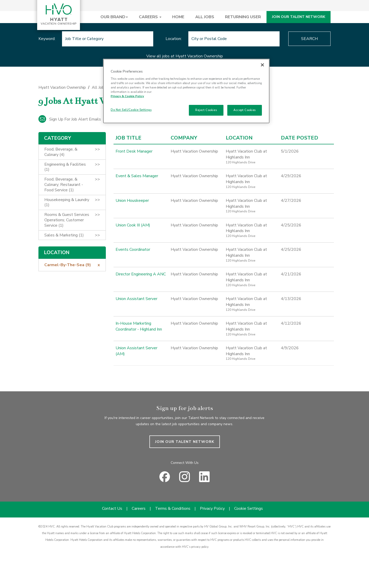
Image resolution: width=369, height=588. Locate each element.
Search (309, 39)
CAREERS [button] (150, 17)
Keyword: (47, 39)
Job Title (129, 138)
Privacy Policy (212, 509)
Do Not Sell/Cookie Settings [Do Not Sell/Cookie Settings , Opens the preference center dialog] (131, 110)
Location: (174, 39)
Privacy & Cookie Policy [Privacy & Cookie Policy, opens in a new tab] (127, 96)
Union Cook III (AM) (133, 225)
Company (184, 138)
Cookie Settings (249, 509)
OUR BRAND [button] (114, 17)
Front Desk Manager (134, 151)
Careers (139, 509)
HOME (178, 17)
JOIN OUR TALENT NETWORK (299, 17)
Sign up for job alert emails (70, 119)
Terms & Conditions (173, 509)
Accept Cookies (245, 110)
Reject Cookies (206, 110)
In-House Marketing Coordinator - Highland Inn (139, 326)
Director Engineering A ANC (141, 274)
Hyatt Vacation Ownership (62, 87)
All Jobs (99, 87)
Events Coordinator (133, 250)
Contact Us (112, 509)
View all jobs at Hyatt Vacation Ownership (185, 56)
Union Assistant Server (136, 299)
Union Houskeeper (132, 201)
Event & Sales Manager (137, 176)
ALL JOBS (205, 17)
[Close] (262, 65)
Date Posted (300, 138)
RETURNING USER (243, 17)
